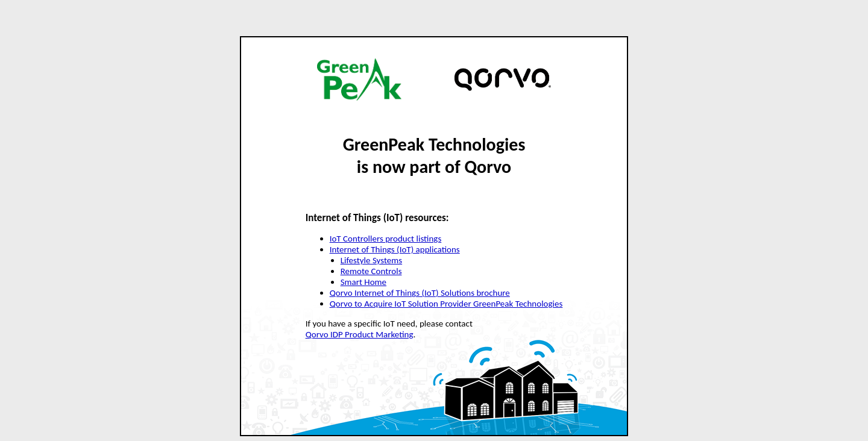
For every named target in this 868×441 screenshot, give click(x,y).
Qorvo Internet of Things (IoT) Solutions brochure (420, 293)
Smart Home (363, 282)
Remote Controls (371, 271)
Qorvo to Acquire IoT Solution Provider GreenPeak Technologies (446, 304)
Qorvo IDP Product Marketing (360, 334)
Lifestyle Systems (371, 260)
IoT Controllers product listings (386, 239)
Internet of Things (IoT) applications (395, 249)
